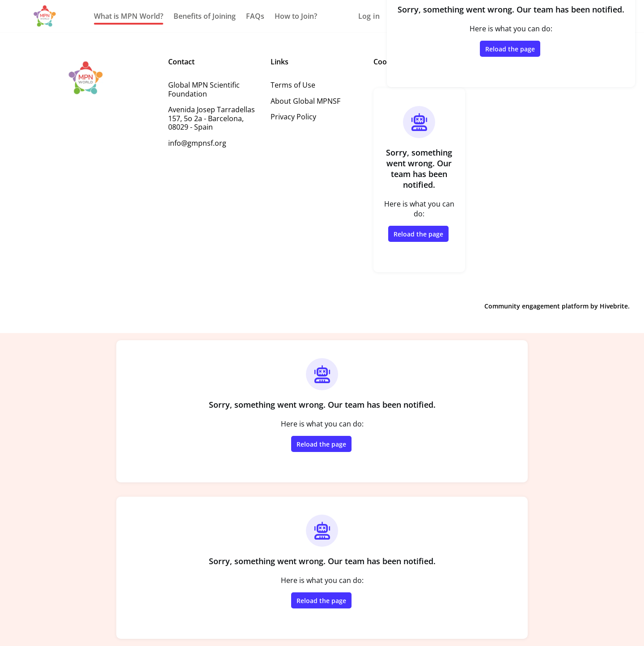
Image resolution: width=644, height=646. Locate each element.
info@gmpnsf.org (197, 143)
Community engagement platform (536, 306)
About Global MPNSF (305, 101)
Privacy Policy (293, 117)
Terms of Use (293, 85)
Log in (369, 16)
